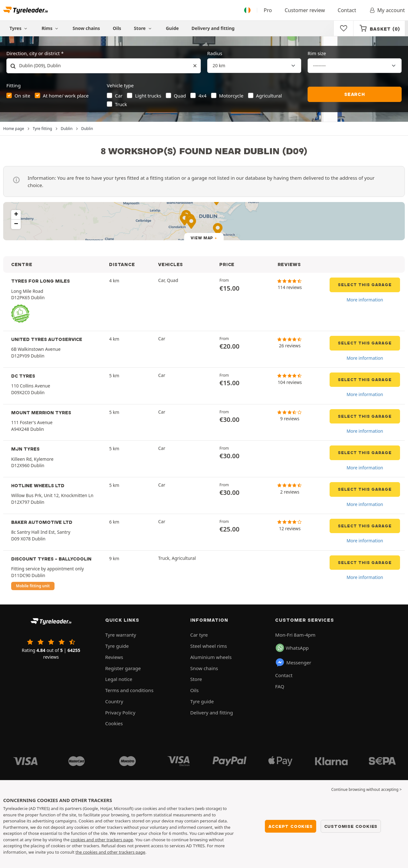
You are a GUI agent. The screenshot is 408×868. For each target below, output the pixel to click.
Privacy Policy (120, 712)
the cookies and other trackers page (110, 852)
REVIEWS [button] (289, 264)
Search (355, 94)
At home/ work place (66, 96)
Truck (121, 104)
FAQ (280, 686)
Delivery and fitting (213, 28)
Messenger (293, 662)
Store (143, 28)
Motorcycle (231, 96)
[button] (16, 215)
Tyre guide (117, 646)
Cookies (114, 723)
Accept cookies (290, 826)
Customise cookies (351, 826)
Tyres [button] (19, 28)
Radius (215, 53)
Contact (347, 10)
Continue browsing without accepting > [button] (366, 789)
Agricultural (269, 96)
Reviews (114, 657)
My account (387, 10)
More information (365, 300)
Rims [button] (51, 28)
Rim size (317, 53)
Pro (268, 10)
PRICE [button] (227, 264)
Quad (180, 96)
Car (119, 96)
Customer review (305, 10)
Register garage (123, 668)
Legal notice (119, 679)
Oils (117, 28)
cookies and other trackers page (102, 840)
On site (22, 96)
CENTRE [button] (22, 264)
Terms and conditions (129, 690)
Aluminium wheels (211, 657)
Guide (172, 28)
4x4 (203, 96)
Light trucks (148, 96)
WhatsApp (292, 648)
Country (114, 701)
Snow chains (86, 28)
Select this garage (365, 285)
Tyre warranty (121, 635)
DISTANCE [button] (122, 264)
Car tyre (199, 635)
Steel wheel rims (209, 646)
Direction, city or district (33, 53)
